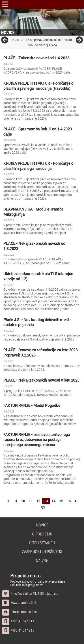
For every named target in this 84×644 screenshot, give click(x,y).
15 (61, 501)
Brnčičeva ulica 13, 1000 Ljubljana (30, 594)
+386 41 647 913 (18, 621)
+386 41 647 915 (18, 630)
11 (31, 501)
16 (69, 501)
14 (54, 501)
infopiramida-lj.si (19, 612)
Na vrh (42, 561)
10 (23, 501)
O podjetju (42, 534)
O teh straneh (42, 543)
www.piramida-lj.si (19, 603)
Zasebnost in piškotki (42, 552)
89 (43, 507)
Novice (42, 525)
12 (38, 501)
